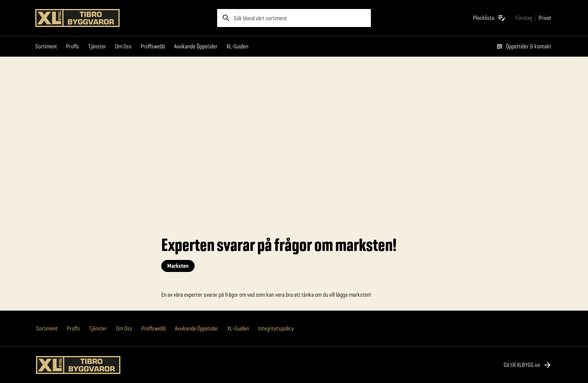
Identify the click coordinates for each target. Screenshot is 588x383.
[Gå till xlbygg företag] (524, 18)
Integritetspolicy (276, 328)
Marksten (178, 266)
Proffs (73, 46)
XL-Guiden (237, 46)
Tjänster (97, 46)
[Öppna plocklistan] (490, 18)
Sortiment (46, 46)
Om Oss (123, 46)
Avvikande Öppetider (196, 46)
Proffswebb (153, 46)
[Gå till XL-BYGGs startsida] (123, 18)
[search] (294, 18)
